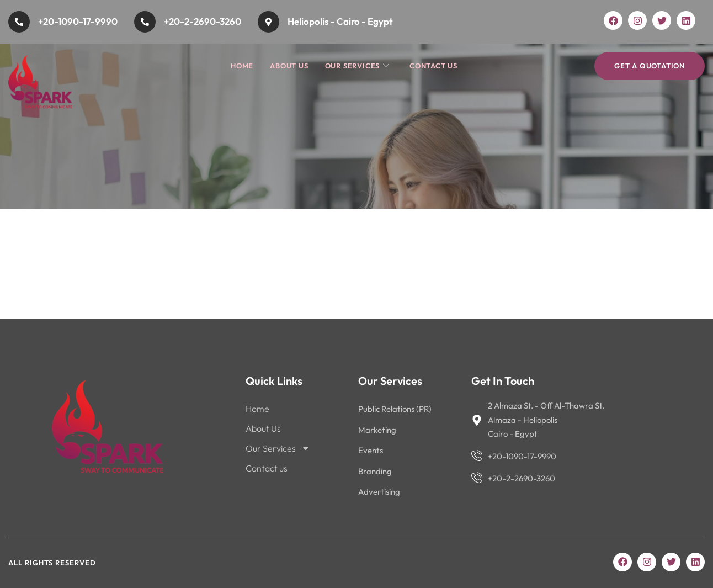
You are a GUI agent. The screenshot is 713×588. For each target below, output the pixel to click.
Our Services (357, 66)
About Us (289, 66)
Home (242, 66)
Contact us (433, 66)
